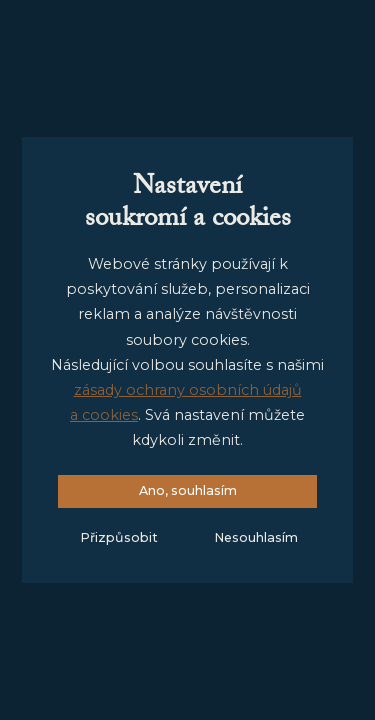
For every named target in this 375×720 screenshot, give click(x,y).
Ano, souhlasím (188, 490)
